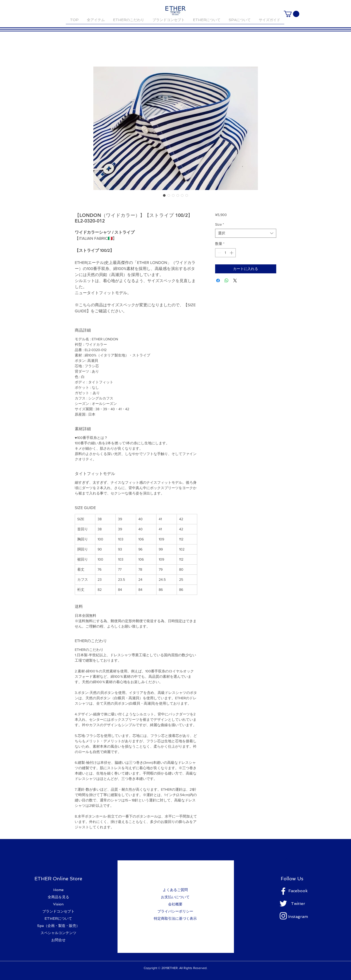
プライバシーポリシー (175, 911)
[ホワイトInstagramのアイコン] (283, 916)
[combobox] (246, 233)
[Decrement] (219, 253)
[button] (292, 14)
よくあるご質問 (175, 890)
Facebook (298, 891)
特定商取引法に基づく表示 (175, 918)
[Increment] (232, 253)
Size (219, 224)
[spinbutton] (225, 253)
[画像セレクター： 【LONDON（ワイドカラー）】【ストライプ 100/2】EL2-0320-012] (164, 195)
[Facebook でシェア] (218, 281)
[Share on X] (235, 281)
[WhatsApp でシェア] (227, 281)
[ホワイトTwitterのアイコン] (283, 903)
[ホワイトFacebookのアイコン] (283, 891)
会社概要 (175, 904)
